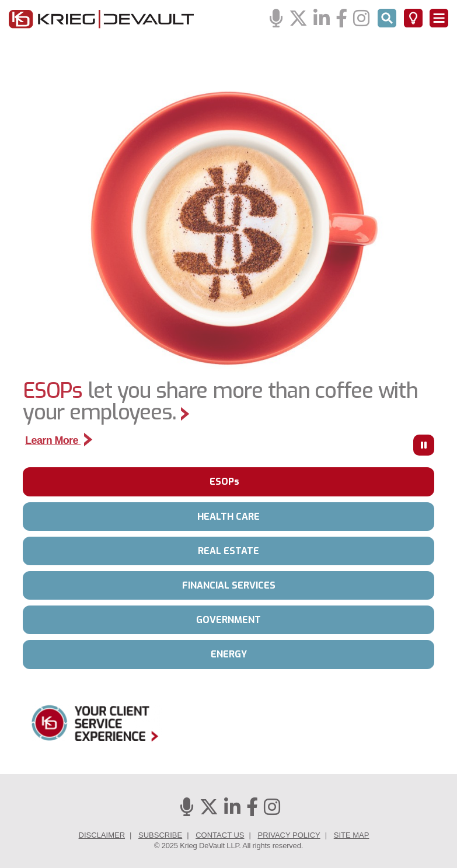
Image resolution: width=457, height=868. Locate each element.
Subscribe (160, 835)
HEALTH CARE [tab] (228, 517)
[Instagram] (361, 19)
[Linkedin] (322, 19)
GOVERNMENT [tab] (228, 620)
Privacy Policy (289, 835)
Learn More (59, 440)
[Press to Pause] (424, 445)
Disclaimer (102, 835)
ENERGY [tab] (229, 654)
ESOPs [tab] (224, 482)
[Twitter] (298, 19)
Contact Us (220, 835)
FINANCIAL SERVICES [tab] (229, 585)
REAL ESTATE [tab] (228, 551)
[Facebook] (341, 19)
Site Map (352, 835)
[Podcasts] (276, 19)
